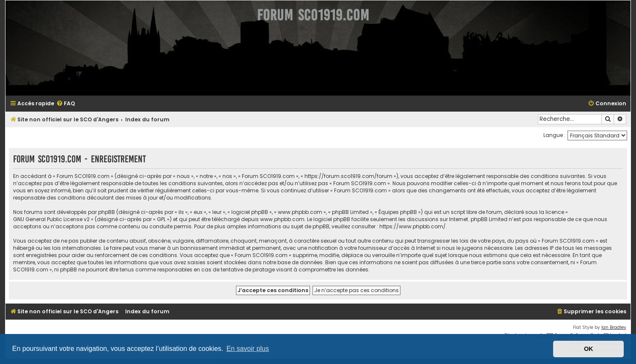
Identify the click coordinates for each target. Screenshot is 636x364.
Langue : (554, 135)
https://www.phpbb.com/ (413, 226)
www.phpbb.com (282, 219)
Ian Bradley (614, 327)
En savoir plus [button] (248, 349)
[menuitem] (66, 104)
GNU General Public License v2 (51, 219)
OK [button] (589, 349)
